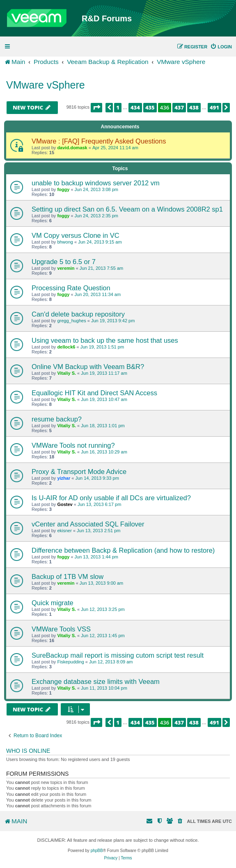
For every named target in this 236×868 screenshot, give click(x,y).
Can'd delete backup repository (78, 314)
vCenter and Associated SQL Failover (88, 524)
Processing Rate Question (71, 288)
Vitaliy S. (66, 373)
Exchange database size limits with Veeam (96, 681)
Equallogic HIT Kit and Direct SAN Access (94, 393)
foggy (63, 189)
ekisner (64, 531)
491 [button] (214, 107)
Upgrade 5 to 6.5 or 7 (64, 262)
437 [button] (179, 107)
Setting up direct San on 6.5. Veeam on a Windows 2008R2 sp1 (127, 209)
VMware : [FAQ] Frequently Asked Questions (99, 141)
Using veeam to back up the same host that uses (105, 340)
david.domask (72, 148)
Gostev (65, 504)
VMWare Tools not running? (73, 445)
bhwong (65, 242)
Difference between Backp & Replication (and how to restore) (123, 550)
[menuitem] (221, 47)
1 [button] (118, 107)
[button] (96, 107)
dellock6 (66, 347)
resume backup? (57, 419)
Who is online (28, 751)
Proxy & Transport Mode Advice (79, 472)
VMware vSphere (46, 85)
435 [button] (150, 107)
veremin (66, 268)
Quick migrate (53, 603)
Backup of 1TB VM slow (68, 576)
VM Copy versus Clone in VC (76, 235)
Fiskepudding (70, 662)
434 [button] (135, 107)
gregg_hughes (71, 321)
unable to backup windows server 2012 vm (96, 183)
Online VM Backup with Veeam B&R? (88, 367)
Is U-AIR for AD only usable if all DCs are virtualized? (111, 498)
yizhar (64, 478)
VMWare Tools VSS (61, 629)
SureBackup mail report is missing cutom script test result (118, 655)
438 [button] (194, 107)
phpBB (97, 851)
